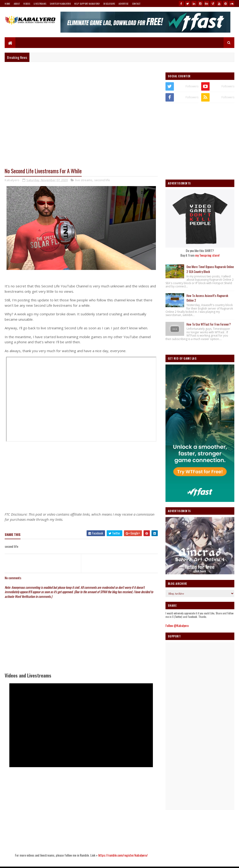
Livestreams (40, 4)
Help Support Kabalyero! (87, 4)
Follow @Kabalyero (177, 625)
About (17, 4)
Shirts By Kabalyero (60, 4)
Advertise (124, 4)
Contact (136, 4)
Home (7, 4)
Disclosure (109, 4)
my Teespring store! (207, 255)
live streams (84, 180)
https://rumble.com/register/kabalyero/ (123, 855)
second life (102, 180)
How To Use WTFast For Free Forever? (209, 324)
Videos (27, 4)
